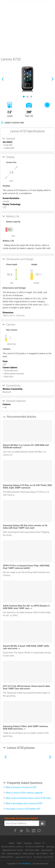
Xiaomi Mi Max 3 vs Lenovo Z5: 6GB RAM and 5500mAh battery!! (26, 446)
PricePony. (27, 864)
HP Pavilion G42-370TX (43, 857)
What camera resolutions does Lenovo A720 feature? (30, 798)
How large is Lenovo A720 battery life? (23, 809)
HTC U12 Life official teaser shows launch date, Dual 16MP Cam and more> (27, 687)
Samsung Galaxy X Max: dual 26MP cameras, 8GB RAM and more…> (26, 728)
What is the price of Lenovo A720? (21, 787)
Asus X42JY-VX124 (23, 857)
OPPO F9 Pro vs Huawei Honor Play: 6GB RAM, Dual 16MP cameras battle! (26, 567)
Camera (37, 843)
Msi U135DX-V (42, 854)
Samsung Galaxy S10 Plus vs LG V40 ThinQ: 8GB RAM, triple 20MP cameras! (27, 487)
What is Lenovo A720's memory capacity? (24, 793)
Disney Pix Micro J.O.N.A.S (12, 847)
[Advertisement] (27, 28)
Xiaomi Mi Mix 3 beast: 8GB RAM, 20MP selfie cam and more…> (26, 647)
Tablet (19, 843)
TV (44, 843)
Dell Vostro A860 (32, 850)
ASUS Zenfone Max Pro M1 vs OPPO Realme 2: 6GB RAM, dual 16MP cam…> (26, 607)
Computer (28, 843)
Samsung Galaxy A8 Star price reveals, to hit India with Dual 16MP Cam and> (25, 527)
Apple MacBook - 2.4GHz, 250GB (21, 854)
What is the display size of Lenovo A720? (24, 803)
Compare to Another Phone (13, 123)
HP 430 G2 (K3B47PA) (35, 847)
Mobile (12, 843)
